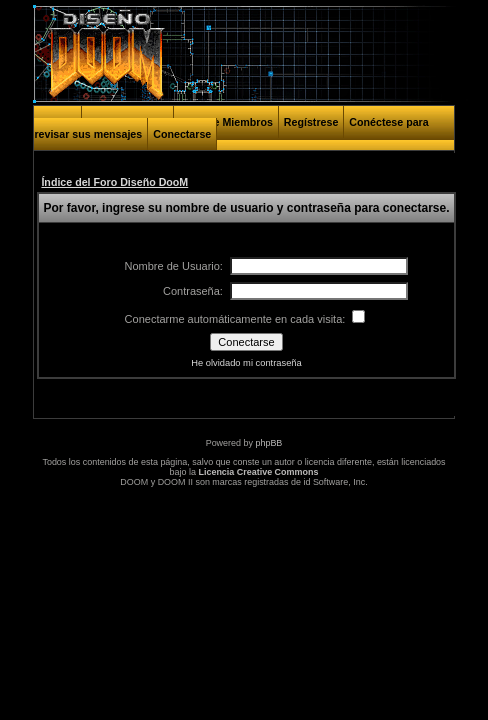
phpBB (268, 443)
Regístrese (311, 122)
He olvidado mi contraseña (246, 363)
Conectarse (182, 134)
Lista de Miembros (226, 122)
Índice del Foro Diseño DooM (114, 182)
